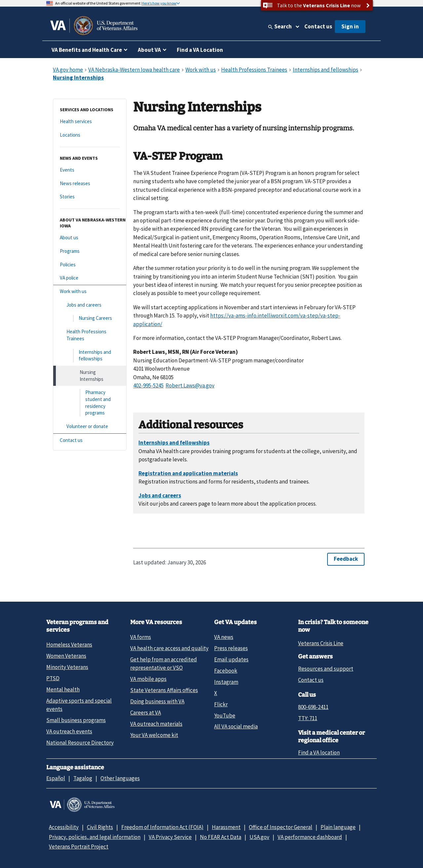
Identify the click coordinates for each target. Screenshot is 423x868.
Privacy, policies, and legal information (95, 837)
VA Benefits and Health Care (87, 50)
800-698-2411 (313, 707)
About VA (149, 50)
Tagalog (83, 778)
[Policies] (90, 265)
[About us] (90, 238)
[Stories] (90, 197)
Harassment (226, 827)
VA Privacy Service (170, 837)
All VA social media (236, 726)
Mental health (63, 689)
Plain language (338, 827)
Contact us (318, 26)
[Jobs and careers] (90, 305)
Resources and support (326, 669)
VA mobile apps (148, 679)
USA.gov (259, 837)
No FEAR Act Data (221, 837)
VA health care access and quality (169, 648)
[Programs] (90, 251)
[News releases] (90, 184)
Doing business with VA (157, 701)
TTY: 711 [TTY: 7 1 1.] (308, 718)
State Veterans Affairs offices (164, 690)
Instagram (226, 682)
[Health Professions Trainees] (90, 335)
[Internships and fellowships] (90, 356)
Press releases (231, 648)
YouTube (225, 716)
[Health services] (90, 122)
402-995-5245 (148, 385)
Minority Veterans (67, 667)
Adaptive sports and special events (79, 705)
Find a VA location (319, 752)
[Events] (90, 170)
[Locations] (90, 135)
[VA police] (90, 278)
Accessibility (64, 827)
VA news (224, 637)
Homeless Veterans (69, 645)
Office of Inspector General (281, 827)
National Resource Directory (80, 743)
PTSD (53, 678)
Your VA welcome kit (154, 735)
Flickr (221, 704)
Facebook (226, 671)
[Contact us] (90, 440)
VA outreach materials (156, 724)
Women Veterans (66, 656)
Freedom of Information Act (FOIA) (162, 827)
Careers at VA (146, 713)
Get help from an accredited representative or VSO (164, 664)
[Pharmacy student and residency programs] (90, 403)
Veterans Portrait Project (79, 847)
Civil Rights (100, 827)
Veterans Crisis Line (321, 643)
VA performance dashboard (310, 837)
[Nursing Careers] (90, 318)
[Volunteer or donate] (90, 427)
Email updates (231, 659)
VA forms (141, 637)
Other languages (120, 778)
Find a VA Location (200, 50)
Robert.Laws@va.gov (190, 385)
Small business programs (76, 720)
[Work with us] (90, 292)
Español (56, 778)
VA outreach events (69, 731)
